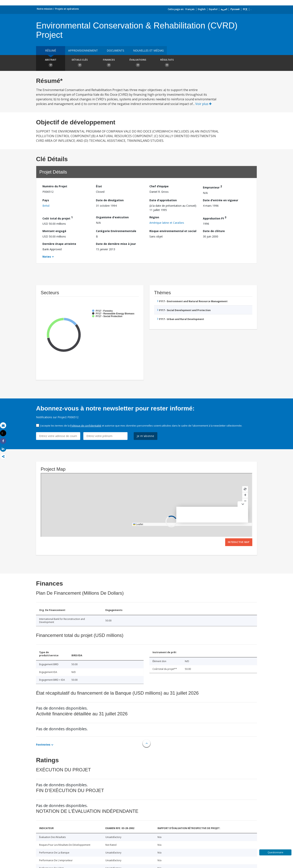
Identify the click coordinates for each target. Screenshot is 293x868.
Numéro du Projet (55, 186)
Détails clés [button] (80, 63)
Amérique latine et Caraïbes (167, 223)
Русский (235, 9)
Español (213, 9)
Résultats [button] (167, 63)
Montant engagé (54, 231)
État (99, 186)
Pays (46, 200)
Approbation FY (215, 218)
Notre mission (45, 9)
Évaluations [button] (138, 63)
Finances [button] (109, 63)
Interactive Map (239, 542)
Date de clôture (214, 231)
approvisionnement (83, 50)
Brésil (46, 206)
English (202, 9)
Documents (115, 50)
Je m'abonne (146, 436)
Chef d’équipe (159, 186)
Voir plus (203, 104)
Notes (47, 257)
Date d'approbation (163, 200)
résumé (51, 50)
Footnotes (43, 745)
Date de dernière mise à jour (116, 244)
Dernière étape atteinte (59, 244)
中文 (245, 9)
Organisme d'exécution (112, 217)
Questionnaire (275, 852)
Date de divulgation (110, 200)
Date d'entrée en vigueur (221, 200)
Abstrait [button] (51, 63)
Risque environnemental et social (173, 231)
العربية (224, 9)
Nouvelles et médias (148, 50)
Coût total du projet (58, 218)
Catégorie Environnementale (116, 231)
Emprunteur (212, 187)
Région (154, 217)
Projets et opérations (67, 9)
